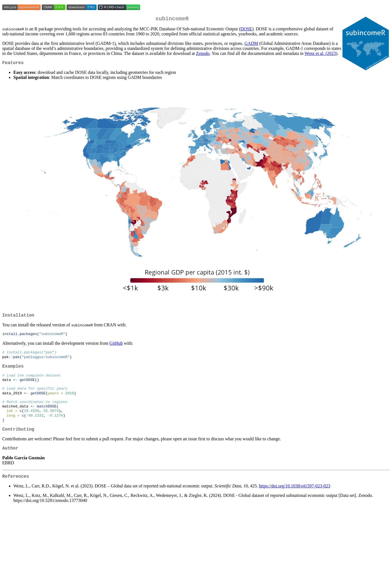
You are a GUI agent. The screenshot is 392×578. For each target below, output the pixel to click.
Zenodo (203, 54)
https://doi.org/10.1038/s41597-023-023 (295, 501)
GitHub (116, 347)
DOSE (246, 30)
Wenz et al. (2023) (321, 54)
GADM (251, 44)
